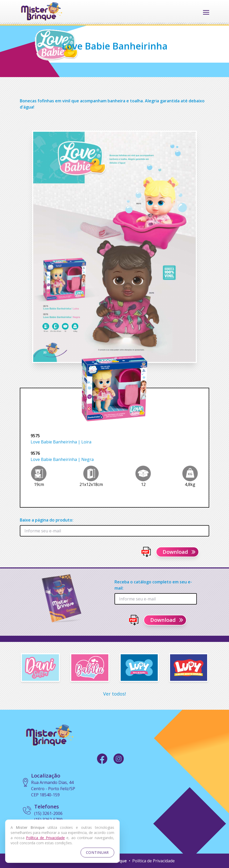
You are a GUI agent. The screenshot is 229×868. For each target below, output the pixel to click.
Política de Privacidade (153, 861)
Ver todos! (114, 694)
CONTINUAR (97, 852)
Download (179, 552)
